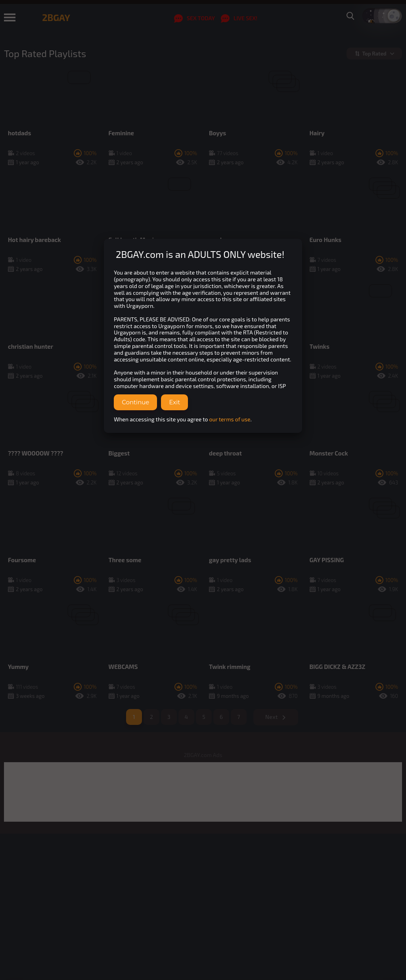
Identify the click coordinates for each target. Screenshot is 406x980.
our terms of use (230, 419)
